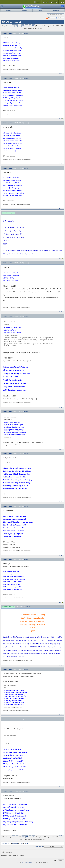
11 (23, 26)
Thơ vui (26, 844)
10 (20, 26)
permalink (26, 33)
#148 (60, 715)
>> (33, 26)
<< (13, 26)
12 (27, 26)
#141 (60, 312)
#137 (60, 119)
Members (25, 11)
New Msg (9, 11)
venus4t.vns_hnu (8, 213)
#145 (60, 555)
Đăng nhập (56, 11)
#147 (60, 665)
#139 (60, 209)
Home (37, 2)
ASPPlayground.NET (28, 862)
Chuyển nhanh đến (38, 847)
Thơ (21, 844)
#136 (60, 74)
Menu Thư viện (50, 2)
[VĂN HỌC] (15, 844)
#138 (60, 164)
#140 (60, 259)
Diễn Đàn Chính (6, 844)
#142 (60, 407)
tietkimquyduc (7, 33)
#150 (60, 835)
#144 (60, 502)
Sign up (40, 11)
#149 (60, 787)
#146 (60, 602)
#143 (60, 449)
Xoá (62, 2)
